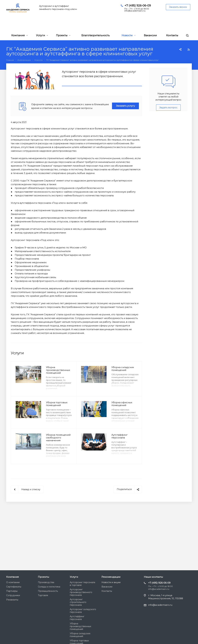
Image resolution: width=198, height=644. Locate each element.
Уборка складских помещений (123, 369)
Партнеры (12, 591)
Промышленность (48, 591)
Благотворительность (96, 35)
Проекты (63, 35)
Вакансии (150, 35)
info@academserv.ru (160, 605)
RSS (189, 50)
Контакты (172, 35)
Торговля (43, 595)
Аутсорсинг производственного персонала (81, 592)
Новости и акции (111, 582)
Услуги (42, 35)
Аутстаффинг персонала (119, 436)
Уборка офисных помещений (122, 404)
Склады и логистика (49, 587)
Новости (129, 35)
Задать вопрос (168, 107)
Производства (46, 582)
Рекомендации (111, 577)
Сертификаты (14, 587)
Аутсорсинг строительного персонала (78, 602)
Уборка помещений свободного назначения (58, 438)
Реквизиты (12, 600)
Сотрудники (13, 595)
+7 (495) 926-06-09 (138, 6)
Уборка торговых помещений (57, 404)
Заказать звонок (178, 7)
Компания (19, 35)
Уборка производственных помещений (58, 370)
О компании (13, 582)
